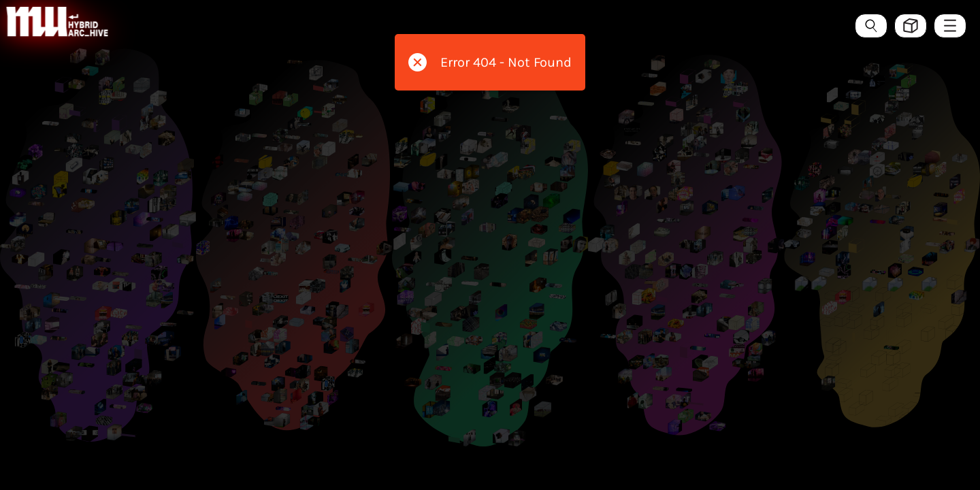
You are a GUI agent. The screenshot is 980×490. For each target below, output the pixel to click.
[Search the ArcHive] (871, 26)
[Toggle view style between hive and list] (911, 26)
